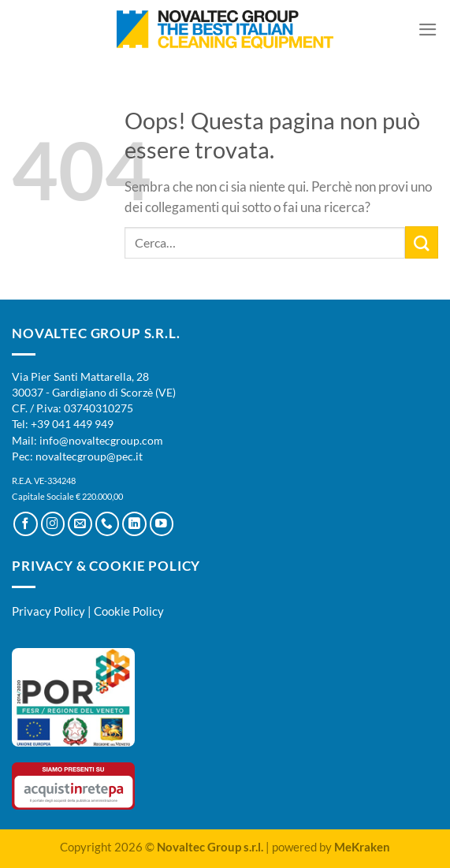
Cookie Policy (129, 611)
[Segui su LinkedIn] (134, 524)
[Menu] (428, 30)
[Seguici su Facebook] (26, 524)
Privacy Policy (48, 611)
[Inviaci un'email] (80, 524)
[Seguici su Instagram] (53, 524)
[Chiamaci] (108, 524)
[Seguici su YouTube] (162, 524)
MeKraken (362, 847)
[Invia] (422, 242)
